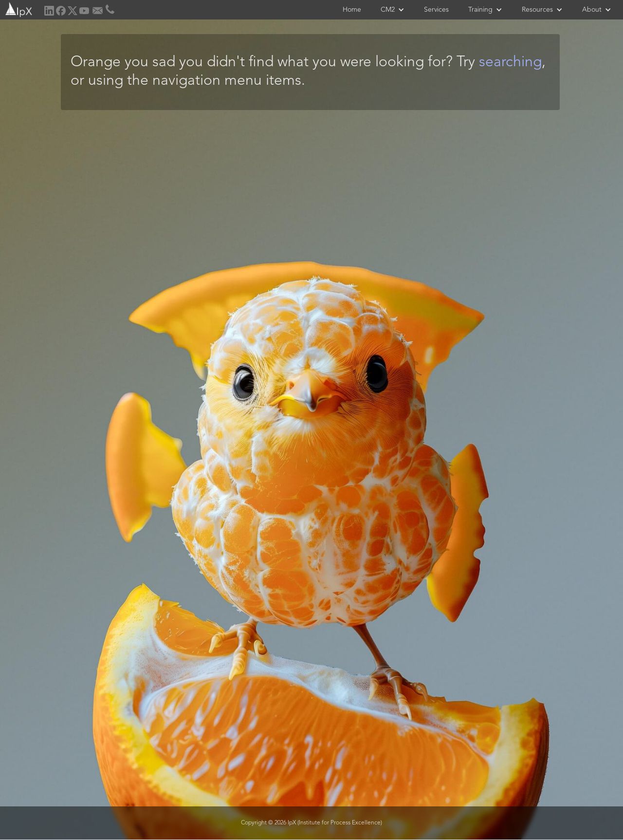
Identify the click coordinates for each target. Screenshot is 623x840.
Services (436, 10)
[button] (393, 10)
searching (510, 62)
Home (352, 10)
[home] (18, 9)
